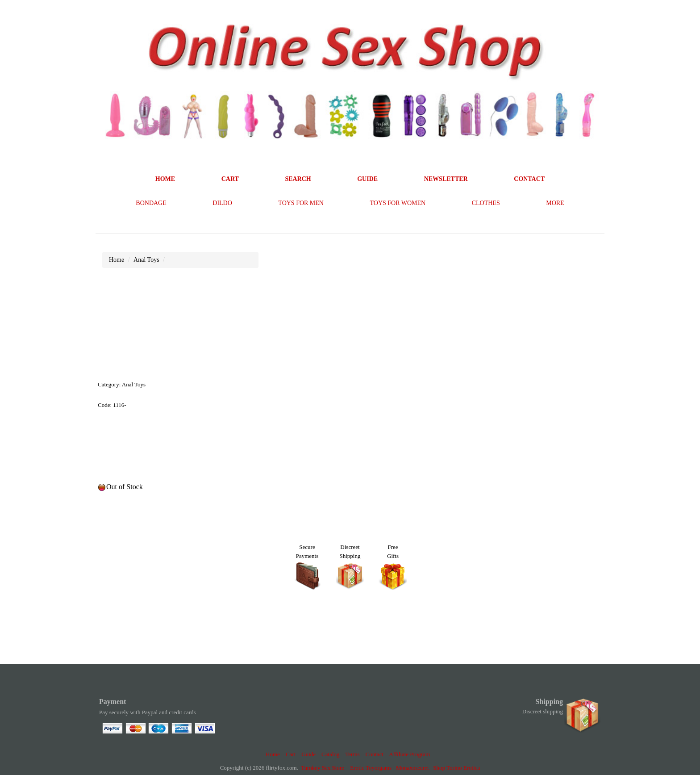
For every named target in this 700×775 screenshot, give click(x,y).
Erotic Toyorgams (371, 768)
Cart (291, 754)
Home (273, 754)
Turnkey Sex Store (323, 768)
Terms (352, 754)
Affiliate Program (409, 754)
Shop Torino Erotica (456, 768)
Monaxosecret (412, 768)
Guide (308, 754)
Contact (375, 754)
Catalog (330, 754)
